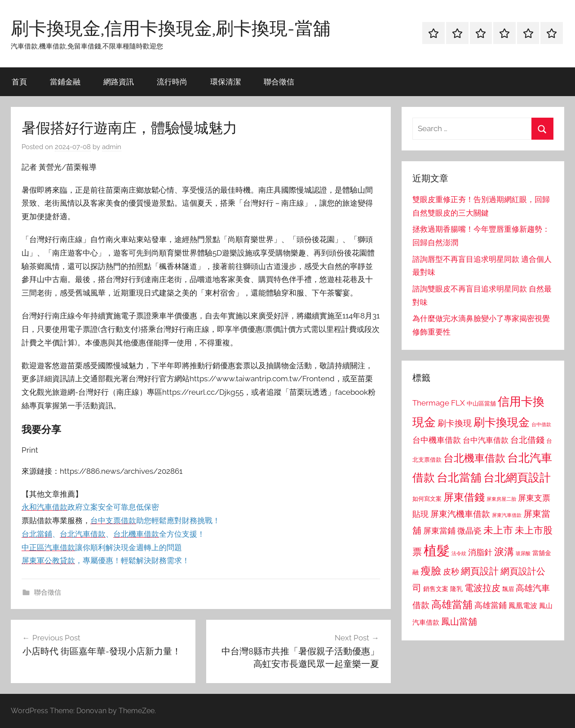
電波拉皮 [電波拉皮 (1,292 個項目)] (482, 588)
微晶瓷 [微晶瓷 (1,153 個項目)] (469, 531)
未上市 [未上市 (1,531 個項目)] (498, 530)
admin (112, 147)
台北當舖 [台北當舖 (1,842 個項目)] (459, 478)
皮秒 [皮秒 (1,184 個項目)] (451, 571)
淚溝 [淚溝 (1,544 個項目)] (504, 552)
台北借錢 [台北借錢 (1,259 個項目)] (527, 440)
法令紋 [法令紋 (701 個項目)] (459, 554)
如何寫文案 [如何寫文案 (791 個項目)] (427, 499)
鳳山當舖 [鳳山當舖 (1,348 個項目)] (459, 622)
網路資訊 (119, 82)
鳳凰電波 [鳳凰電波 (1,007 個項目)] (523, 606)
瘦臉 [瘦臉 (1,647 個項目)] (431, 571)
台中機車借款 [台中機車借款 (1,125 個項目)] (437, 440)
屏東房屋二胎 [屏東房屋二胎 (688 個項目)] (501, 499)
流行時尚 (172, 82)
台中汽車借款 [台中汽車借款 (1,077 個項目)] (486, 440)
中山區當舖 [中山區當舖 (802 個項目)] (481, 404)
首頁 (19, 82)
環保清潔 (226, 82)
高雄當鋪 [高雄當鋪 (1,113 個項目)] (491, 605)
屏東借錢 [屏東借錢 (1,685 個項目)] (464, 497)
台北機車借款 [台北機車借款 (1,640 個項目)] (474, 458)
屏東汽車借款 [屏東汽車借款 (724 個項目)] (507, 515)
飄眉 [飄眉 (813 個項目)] (508, 589)
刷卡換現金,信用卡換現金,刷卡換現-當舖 (171, 28)
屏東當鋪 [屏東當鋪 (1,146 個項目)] (439, 531)
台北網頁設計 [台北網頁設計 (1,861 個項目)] (517, 478)
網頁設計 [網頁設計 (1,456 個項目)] (480, 571)
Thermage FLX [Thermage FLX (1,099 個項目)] (439, 403)
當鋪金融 (65, 82)
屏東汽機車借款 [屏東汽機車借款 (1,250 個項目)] (460, 514)
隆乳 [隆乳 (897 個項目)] (456, 589)
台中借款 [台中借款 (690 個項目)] (541, 424)
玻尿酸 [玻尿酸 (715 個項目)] (523, 554)
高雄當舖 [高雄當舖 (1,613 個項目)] (452, 604)
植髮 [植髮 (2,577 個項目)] (437, 550)
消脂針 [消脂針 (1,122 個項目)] (480, 552)
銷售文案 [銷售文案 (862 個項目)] (436, 589)
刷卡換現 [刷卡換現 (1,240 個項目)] (455, 423)
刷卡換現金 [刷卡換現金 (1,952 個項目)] (502, 422)
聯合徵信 (279, 82)
